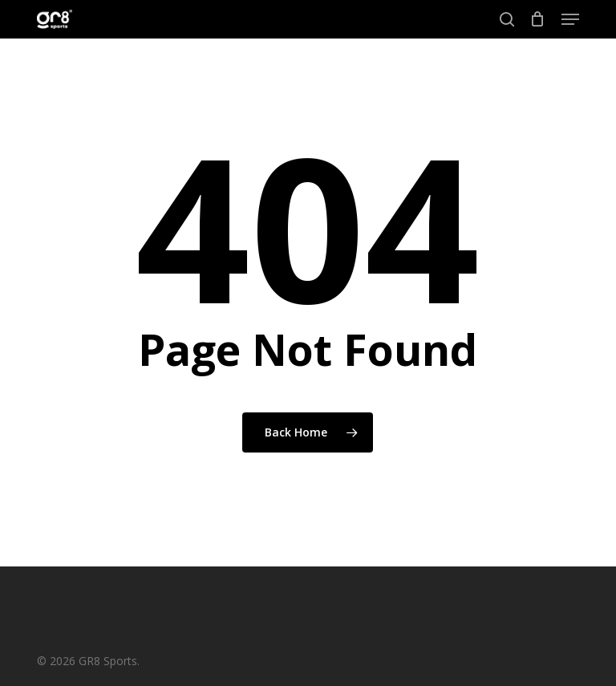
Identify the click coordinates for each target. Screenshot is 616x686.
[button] (570, 19)
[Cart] (538, 19)
